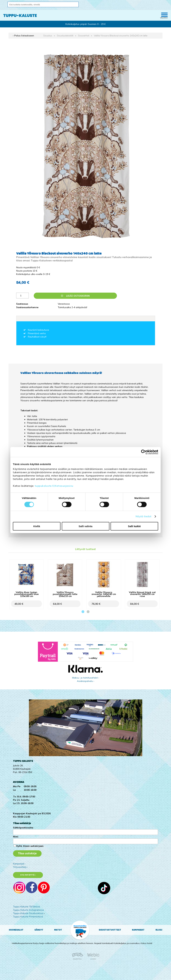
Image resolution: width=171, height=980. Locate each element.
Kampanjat (138, 930)
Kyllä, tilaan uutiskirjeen (30, 846)
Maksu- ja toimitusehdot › (86, 678)
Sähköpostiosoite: (23, 828)
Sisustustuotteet (110, 930)
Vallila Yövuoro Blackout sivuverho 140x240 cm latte (121, 35)
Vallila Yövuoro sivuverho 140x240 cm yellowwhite (104, 594)
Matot (58, 930)
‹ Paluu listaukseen (23, 35)
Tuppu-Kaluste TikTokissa (26, 906)
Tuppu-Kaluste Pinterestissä (28, 916)
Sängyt (39, 930)
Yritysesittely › (20, 867)
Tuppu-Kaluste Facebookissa (28, 913)
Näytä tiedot (143, 516)
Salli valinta (86, 526)
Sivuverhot (84, 35)
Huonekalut (16, 930)
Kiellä (37, 526)
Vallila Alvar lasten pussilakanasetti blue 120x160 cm (26, 594)
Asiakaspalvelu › (86, 681)
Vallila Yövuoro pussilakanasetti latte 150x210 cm (65, 594)
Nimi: (16, 837)
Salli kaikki (134, 526)
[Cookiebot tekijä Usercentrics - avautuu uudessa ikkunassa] (144, 452)
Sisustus (48, 35)
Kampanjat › (19, 864)
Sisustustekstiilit (65, 35)
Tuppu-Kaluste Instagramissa (28, 910)
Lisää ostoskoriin (75, 296)
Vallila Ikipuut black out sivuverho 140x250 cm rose (142, 594)
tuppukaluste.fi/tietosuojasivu (54, 486)
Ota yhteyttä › (28, 875)
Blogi (159, 930)
